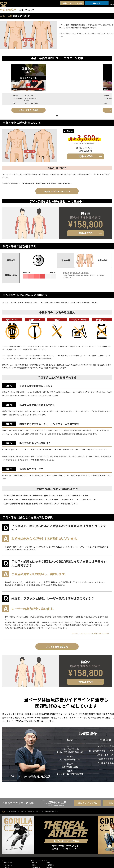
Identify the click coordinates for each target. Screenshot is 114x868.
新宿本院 (34, 861)
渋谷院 (34, 864)
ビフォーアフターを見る (19, 110)
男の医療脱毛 (13, 810)
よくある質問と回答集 (57, 645)
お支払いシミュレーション (57, 190)
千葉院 (48, 861)
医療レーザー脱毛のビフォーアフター (30, 810)
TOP (4, 859)
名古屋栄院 (49, 866)
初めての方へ (8, 864)
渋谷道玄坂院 (36, 866)
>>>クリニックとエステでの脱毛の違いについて (91, 632)
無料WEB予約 (85, 155)
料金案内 (6, 866)
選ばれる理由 (8, 861)
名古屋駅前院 (50, 864)
